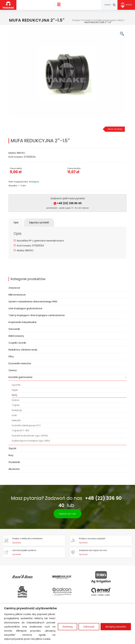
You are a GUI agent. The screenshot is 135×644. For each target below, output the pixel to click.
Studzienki (14, 462)
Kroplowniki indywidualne (23, 322)
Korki (14, 415)
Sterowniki (14, 329)
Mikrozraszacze (17, 295)
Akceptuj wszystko (116, 627)
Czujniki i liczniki (17, 343)
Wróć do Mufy (115, 129)
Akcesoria (14, 469)
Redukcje (17, 410)
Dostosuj (67, 627)
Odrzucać (89, 627)
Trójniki (16, 405)
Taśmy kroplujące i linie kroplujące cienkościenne (37, 315)
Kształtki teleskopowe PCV (26, 425)
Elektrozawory (16, 336)
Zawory (13, 370)
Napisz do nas (67, 514)
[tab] (16, 223)
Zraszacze (14, 288)
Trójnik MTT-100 (20, 431)
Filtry (11, 357)
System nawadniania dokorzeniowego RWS (33, 302)
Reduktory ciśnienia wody (23, 350)
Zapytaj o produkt (39, 222)
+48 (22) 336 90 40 (68, 203)
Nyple (15, 390)
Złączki (12, 448)
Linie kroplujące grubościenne (25, 308)
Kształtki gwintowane (20, 377)
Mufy (15, 395)
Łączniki (16, 385)
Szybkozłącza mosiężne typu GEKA (31, 441)
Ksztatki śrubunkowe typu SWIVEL (30, 436)
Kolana (16, 400)
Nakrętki (16, 420)
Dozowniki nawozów (20, 363)
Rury (11, 455)
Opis (16, 222)
